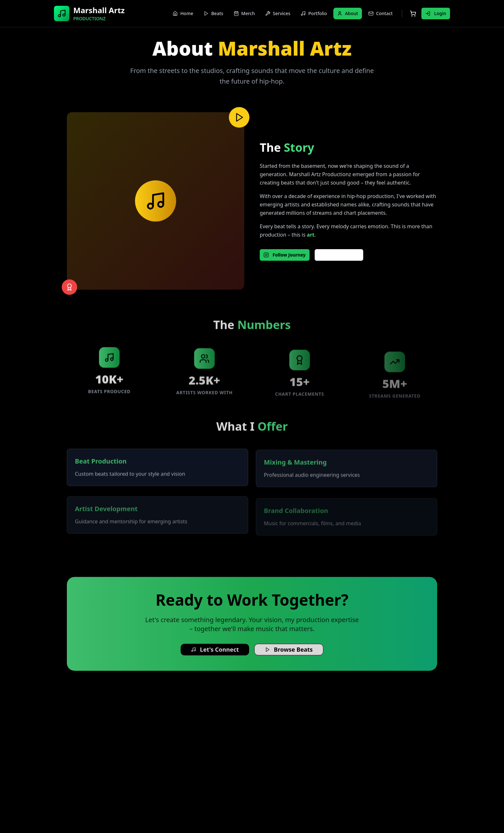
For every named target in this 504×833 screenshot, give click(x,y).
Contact (381, 13)
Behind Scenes (339, 255)
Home (183, 13)
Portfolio (314, 13)
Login (436, 13)
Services (278, 13)
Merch (244, 13)
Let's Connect (215, 653)
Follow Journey (285, 255)
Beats (213, 13)
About (348, 13)
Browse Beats (289, 653)
